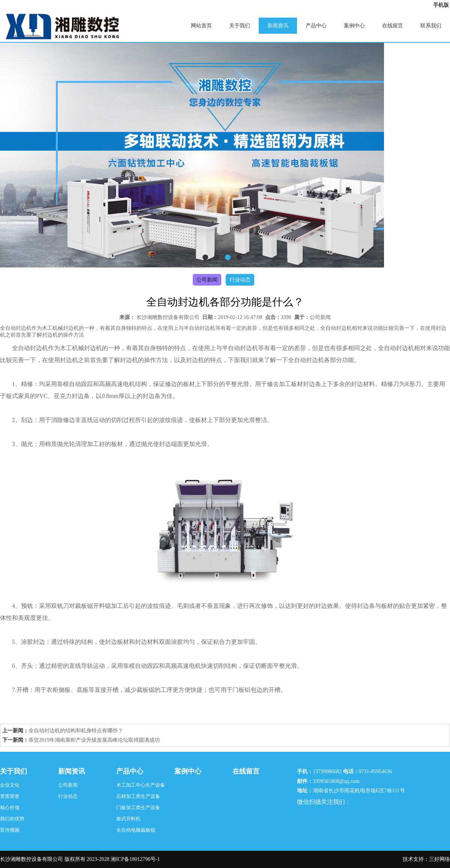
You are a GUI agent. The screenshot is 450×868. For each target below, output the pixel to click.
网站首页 (201, 26)
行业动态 (240, 280)
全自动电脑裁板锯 (136, 830)
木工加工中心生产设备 (141, 785)
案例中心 (354, 26)
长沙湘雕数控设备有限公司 (168, 317)
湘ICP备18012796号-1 (135, 859)
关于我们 (240, 26)
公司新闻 (207, 280)
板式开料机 (128, 819)
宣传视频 (10, 830)
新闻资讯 (278, 26)
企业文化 (10, 785)
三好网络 (439, 859)
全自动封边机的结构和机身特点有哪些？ (76, 731)
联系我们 (431, 26)
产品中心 (316, 26)
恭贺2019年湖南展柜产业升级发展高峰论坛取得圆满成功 (94, 740)
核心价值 (10, 807)
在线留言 (393, 26)
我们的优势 (12, 819)
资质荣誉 (10, 796)
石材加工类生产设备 (138, 796)
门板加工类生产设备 (138, 807)
